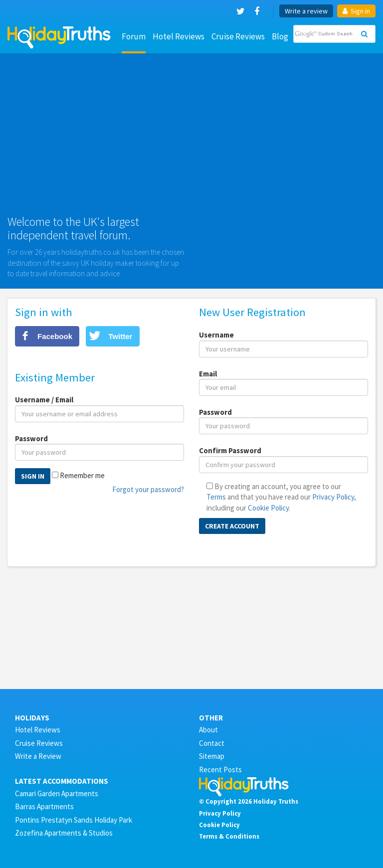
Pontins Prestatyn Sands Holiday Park (74, 820)
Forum (134, 36)
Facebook (55, 336)
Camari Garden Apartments (57, 793)
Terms (216, 497)
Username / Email (44, 400)
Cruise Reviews (238, 36)
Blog (280, 36)
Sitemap (212, 756)
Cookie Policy (268, 508)
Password (31, 438)
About (208, 730)
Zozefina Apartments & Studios (64, 833)
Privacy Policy (333, 497)
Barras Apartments (44, 806)
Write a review (306, 11)
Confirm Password (230, 450)
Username (216, 335)
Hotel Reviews (179, 36)
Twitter (120, 336)
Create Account (232, 526)
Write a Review (38, 756)
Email (208, 374)
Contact (212, 743)
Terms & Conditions (229, 836)
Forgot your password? (148, 489)
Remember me (82, 475)
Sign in (356, 11)
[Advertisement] (191, 138)
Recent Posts (220, 770)
